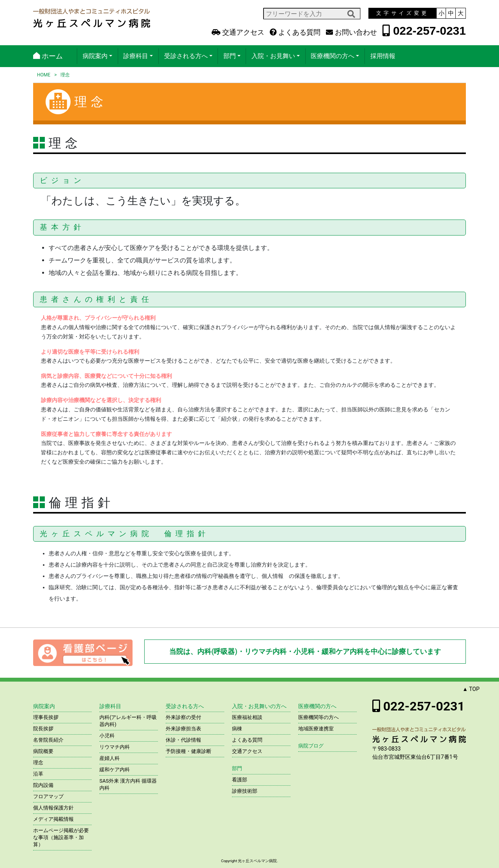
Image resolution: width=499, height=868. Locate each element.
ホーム (48, 56)
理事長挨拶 (46, 717)
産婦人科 (110, 758)
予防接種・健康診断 (188, 751)
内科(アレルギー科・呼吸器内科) (128, 721)
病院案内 (95, 56)
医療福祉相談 (247, 717)
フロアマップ (48, 796)
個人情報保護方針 (53, 808)
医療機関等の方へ (319, 717)
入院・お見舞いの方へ (259, 706)
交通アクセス (238, 32)
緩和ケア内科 (115, 770)
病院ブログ (311, 746)
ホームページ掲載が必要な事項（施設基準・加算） (61, 837)
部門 (230, 56)
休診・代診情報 (183, 740)
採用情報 (383, 56)
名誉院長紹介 (48, 740)
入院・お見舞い (273, 56)
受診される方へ (186, 56)
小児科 (107, 736)
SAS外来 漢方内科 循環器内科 (128, 784)
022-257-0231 (424, 30)
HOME (44, 75)
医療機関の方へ (333, 56)
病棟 (237, 729)
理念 (38, 763)
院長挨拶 (43, 729)
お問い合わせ (351, 32)
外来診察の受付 (183, 717)
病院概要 (43, 751)
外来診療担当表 (183, 729)
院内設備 (43, 785)
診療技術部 (245, 791)
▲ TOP (471, 689)
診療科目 (136, 56)
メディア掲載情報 (53, 819)
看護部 (240, 780)
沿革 (38, 774)
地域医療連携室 (316, 729)
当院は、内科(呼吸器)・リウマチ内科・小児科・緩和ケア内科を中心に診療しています (305, 651)
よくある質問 (295, 32)
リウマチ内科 (115, 747)
